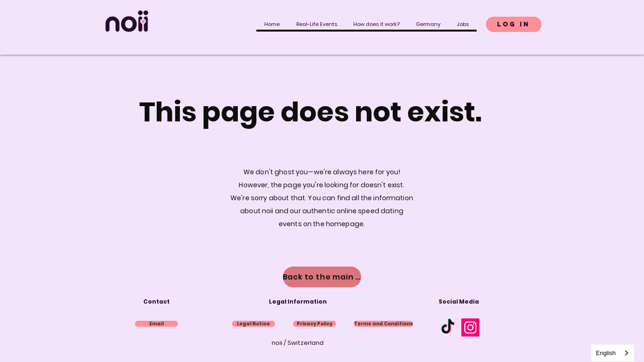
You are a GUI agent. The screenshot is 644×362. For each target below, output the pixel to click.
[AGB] (383, 324)
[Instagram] (470, 327)
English (606, 353)
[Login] (514, 24)
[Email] (156, 324)
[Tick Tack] (448, 327)
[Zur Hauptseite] (322, 277)
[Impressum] (253, 324)
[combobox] (613, 353)
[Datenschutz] (315, 324)
